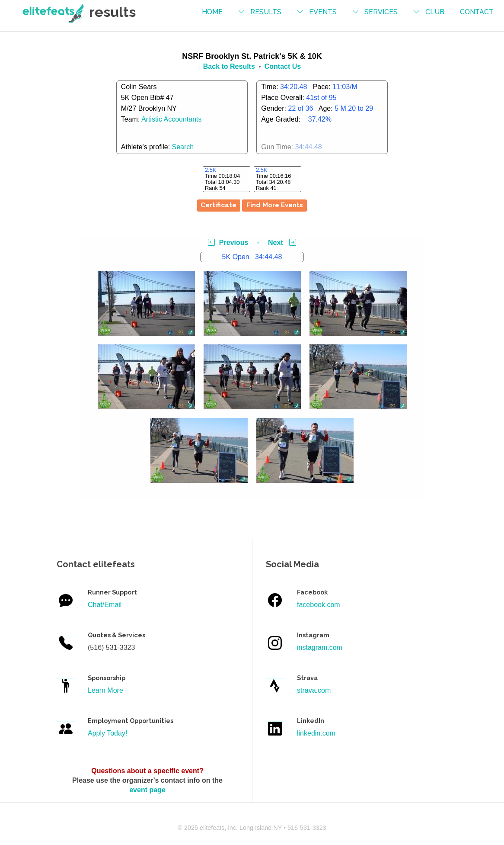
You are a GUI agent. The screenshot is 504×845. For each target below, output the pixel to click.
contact (477, 12)
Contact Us (283, 66)
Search (183, 147)
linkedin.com (316, 733)
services (381, 12)
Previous (228, 243)
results (266, 12)
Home (212, 12)
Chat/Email (105, 605)
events (323, 12)
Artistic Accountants (172, 119)
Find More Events (275, 205)
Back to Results (229, 66)
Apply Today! (107, 733)
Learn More (105, 690)
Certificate (219, 205)
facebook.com (319, 605)
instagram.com (320, 647)
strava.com (314, 690)
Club (435, 12)
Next (282, 243)
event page (147, 790)
